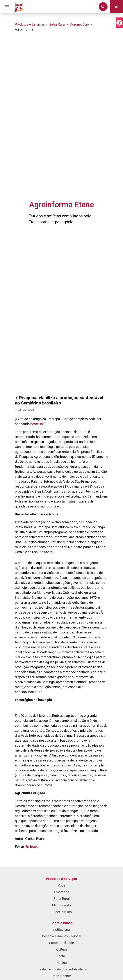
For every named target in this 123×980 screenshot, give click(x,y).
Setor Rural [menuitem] (62, 899)
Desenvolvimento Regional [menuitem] (62, 936)
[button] (119, 23)
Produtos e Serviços (30, 25)
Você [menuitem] (61, 886)
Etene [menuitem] (62, 956)
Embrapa (32, 847)
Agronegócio (80, 25)
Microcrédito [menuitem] (61, 905)
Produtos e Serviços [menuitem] (61, 879)
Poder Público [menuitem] (62, 912)
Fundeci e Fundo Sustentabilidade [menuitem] (61, 969)
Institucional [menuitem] (61, 930)
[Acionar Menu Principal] (7, 7)
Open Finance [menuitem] (62, 976)
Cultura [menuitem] (62, 950)
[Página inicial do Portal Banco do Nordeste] (19, 7)
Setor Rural (57, 25)
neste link (37, 424)
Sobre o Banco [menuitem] (62, 923)
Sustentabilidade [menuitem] (61, 943)
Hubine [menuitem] (62, 963)
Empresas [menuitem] (62, 892)
